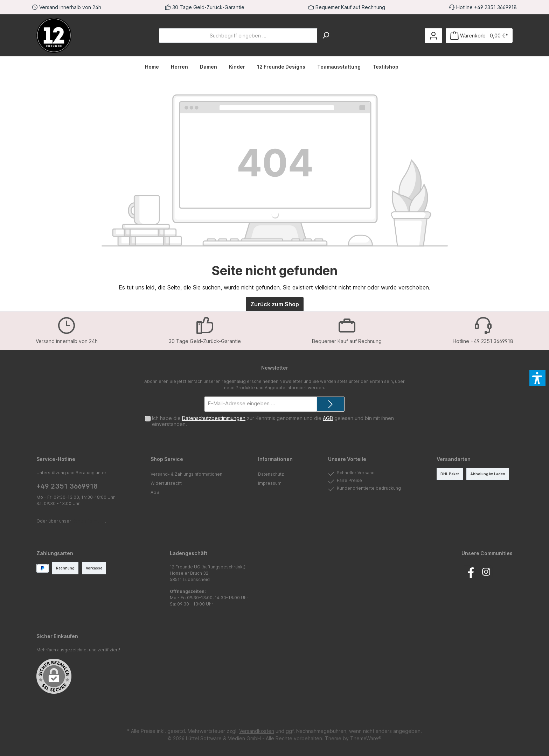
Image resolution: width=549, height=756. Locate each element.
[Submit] (331, 404)
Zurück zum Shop (275, 304)
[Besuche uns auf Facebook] (469, 572)
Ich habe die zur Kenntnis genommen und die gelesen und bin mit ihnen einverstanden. (273, 421)
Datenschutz (271, 474)
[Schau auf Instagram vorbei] (486, 572)
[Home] (155, 67)
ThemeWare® (366, 738)
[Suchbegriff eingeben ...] (238, 36)
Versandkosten (257, 731)
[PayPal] (43, 568)
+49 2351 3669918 (67, 486)
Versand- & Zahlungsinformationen (186, 474)
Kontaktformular (89, 521)
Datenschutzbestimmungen (214, 418)
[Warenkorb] (479, 36)
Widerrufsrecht (166, 483)
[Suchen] (326, 36)
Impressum (270, 483)
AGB (328, 418)
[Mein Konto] (433, 36)
